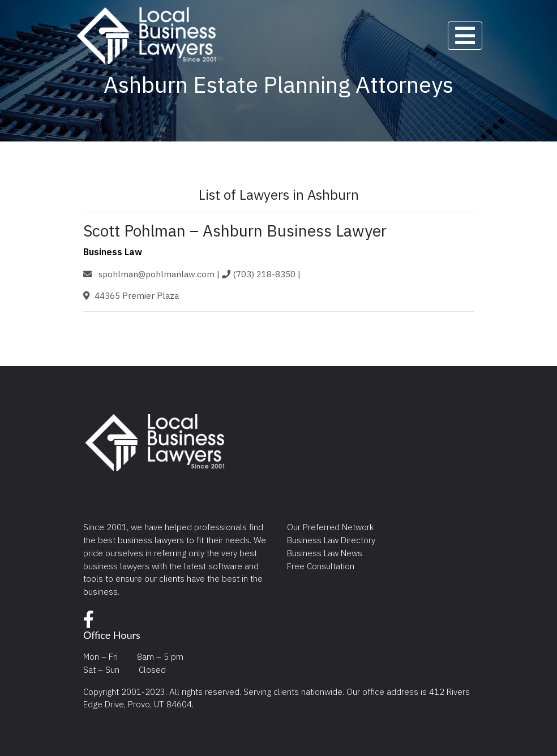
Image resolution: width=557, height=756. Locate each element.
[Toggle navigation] (465, 36)
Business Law (113, 252)
